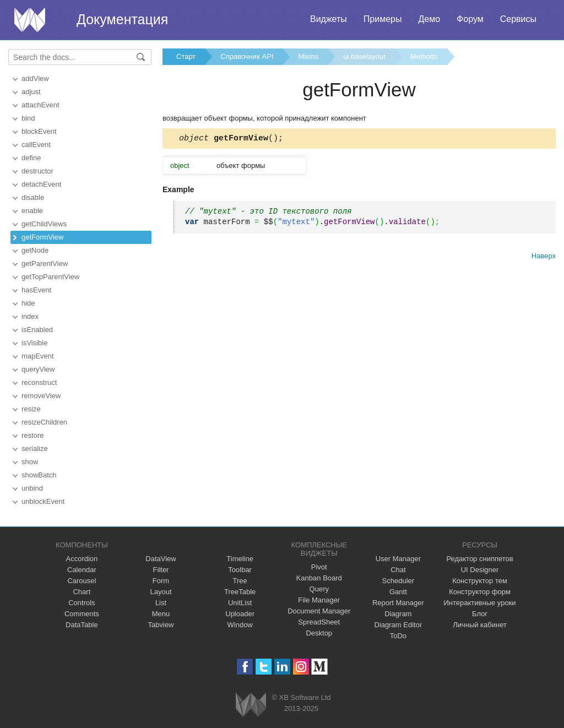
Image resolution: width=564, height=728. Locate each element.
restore (32, 435)
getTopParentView (50, 277)
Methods (424, 56)
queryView (38, 369)
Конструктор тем (480, 581)
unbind (32, 488)
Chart (82, 592)
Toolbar (240, 570)
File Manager (319, 600)
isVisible (34, 343)
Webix (251, 705)
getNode (35, 250)
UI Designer (480, 570)
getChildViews (44, 224)
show (30, 462)
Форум (470, 19)
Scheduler (398, 581)
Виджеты (329, 19)
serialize (35, 449)
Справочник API (247, 56)
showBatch (39, 475)
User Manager (398, 559)
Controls (82, 603)
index (30, 316)
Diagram (398, 614)
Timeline (240, 559)
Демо (429, 19)
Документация (122, 19)
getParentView (45, 264)
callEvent (36, 145)
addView (35, 78)
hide (28, 303)
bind (28, 118)
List (161, 603)
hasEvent (36, 290)
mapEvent (38, 356)
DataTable (82, 625)
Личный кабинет (480, 625)
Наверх (544, 257)
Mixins (308, 56)
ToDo (398, 636)
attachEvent (40, 105)
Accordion (82, 559)
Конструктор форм (480, 592)
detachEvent (41, 184)
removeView (41, 396)
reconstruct (39, 382)
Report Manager (398, 603)
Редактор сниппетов (479, 559)
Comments (82, 614)
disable (33, 197)
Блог (480, 614)
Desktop (319, 633)
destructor (37, 171)
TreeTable (240, 592)
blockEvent (39, 131)
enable (32, 211)
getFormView (42, 237)
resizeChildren (44, 422)
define (31, 158)
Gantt (398, 592)
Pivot (319, 567)
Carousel (82, 581)
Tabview (161, 625)
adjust (31, 92)
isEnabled (37, 330)
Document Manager (319, 611)
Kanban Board (319, 578)
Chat (398, 570)
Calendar (82, 570)
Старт (186, 56)
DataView (161, 559)
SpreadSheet (319, 622)
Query (319, 589)
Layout (161, 592)
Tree (240, 581)
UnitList (240, 603)
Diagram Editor (398, 625)
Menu (161, 614)
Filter (161, 570)
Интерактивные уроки (480, 603)
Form (161, 581)
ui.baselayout (364, 56)
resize (31, 409)
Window (240, 625)
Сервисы (518, 19)
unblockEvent (43, 501)
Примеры (383, 19)
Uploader (240, 614)
